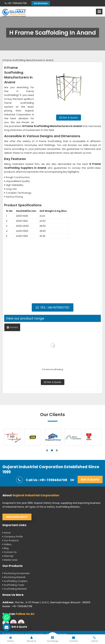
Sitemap (8, 556)
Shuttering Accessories (16, 573)
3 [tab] (57, 450)
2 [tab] (52, 450)
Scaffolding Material (14, 589)
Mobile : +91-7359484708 (17, 606)
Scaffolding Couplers (15, 581)
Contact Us (10, 552)
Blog (5, 548)
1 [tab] (47, 450)
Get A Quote (69, 118)
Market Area (10, 560)
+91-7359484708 (16, 3)
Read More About (17, 517)
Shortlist (12, 327)
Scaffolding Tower (13, 585)
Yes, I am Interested (52, 307)
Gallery (7, 544)
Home (7, 533)
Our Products (11, 540)
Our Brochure (41, 3)
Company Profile (13, 537)
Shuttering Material (14, 577)
